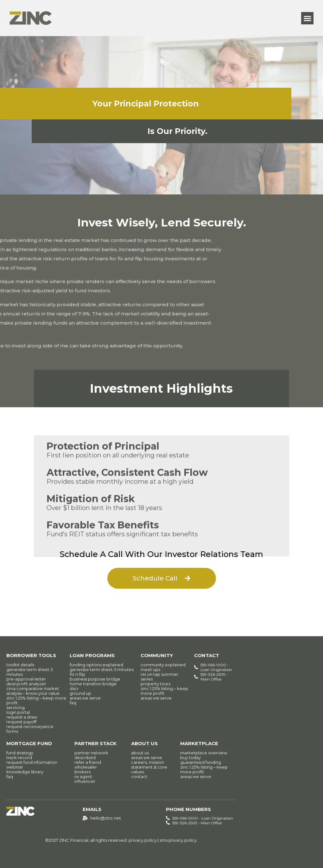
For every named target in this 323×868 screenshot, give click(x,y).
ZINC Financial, (74, 840)
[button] (307, 18)
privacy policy (143, 840)
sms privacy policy (178, 840)
